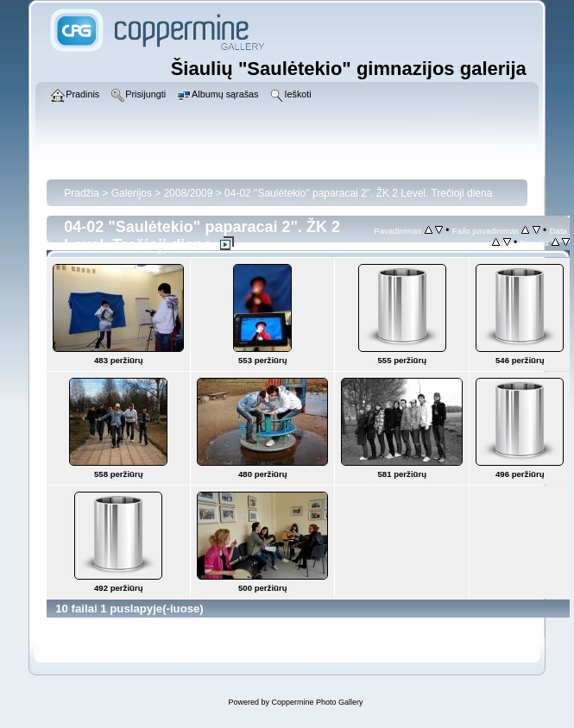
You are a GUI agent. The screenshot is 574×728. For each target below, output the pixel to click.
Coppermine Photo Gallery (317, 702)
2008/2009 (189, 193)
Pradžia (82, 193)
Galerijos (132, 193)
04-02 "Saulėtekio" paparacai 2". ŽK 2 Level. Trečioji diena (358, 193)
